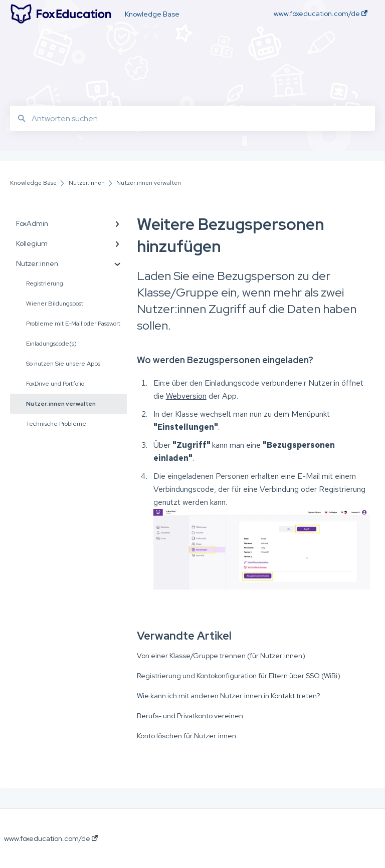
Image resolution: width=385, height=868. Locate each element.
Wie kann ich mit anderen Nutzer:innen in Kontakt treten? (228, 696)
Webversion (186, 396)
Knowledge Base (152, 14)
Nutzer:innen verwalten (61, 404)
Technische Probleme (56, 424)
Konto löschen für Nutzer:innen (186, 736)
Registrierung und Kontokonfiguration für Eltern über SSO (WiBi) (239, 676)
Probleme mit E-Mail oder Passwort (73, 324)
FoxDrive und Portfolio (55, 384)
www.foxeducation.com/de (51, 838)
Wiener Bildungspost (55, 304)
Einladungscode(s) (51, 344)
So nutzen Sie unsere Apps (63, 364)
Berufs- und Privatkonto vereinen (190, 716)
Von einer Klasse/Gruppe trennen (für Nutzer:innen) (221, 656)
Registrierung (45, 283)
